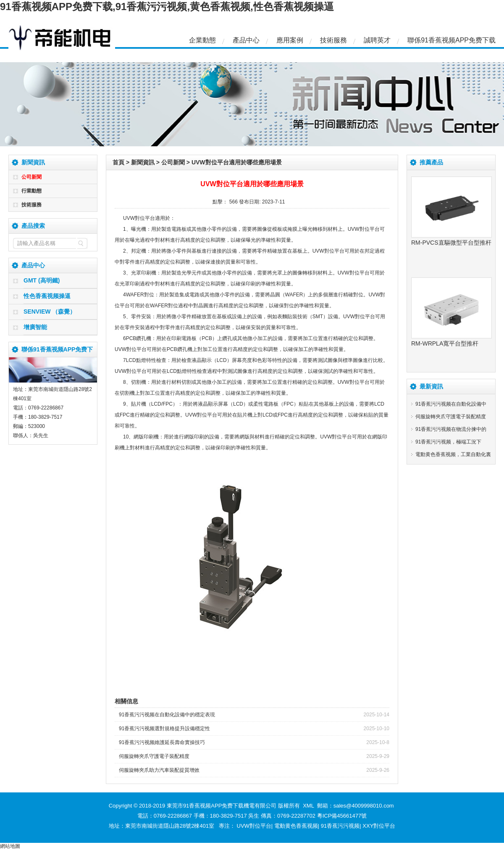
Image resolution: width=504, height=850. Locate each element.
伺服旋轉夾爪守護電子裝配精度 (154, 756)
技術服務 (333, 40)
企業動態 (202, 40)
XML (308, 806)
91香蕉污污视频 (340, 826)
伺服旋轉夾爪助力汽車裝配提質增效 (159, 770)
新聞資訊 (143, 162)
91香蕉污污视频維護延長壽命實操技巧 (162, 742)
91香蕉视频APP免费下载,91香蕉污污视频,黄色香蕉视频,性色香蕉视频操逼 (167, 7)
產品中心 (246, 40)
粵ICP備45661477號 (342, 816)
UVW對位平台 (254, 826)
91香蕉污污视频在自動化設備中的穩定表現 (167, 715)
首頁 (118, 162)
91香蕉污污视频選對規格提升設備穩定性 (164, 729)
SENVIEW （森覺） (50, 311)
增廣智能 (35, 327)
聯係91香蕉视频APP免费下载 (451, 40)
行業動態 (31, 191)
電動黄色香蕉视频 (296, 826)
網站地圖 (10, 846)
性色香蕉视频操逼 (47, 296)
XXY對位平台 (379, 826)
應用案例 (290, 40)
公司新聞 (31, 177)
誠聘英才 (377, 40)
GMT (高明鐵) (42, 280)
